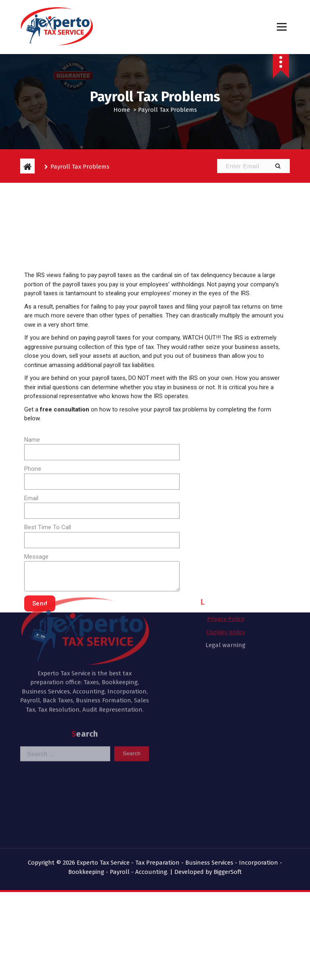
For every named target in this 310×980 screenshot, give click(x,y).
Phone (33, 541)
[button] (278, 166)
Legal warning (225, 591)
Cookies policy (226, 578)
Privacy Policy (226, 565)
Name (32, 512)
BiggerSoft (228, 872)
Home (122, 110)
